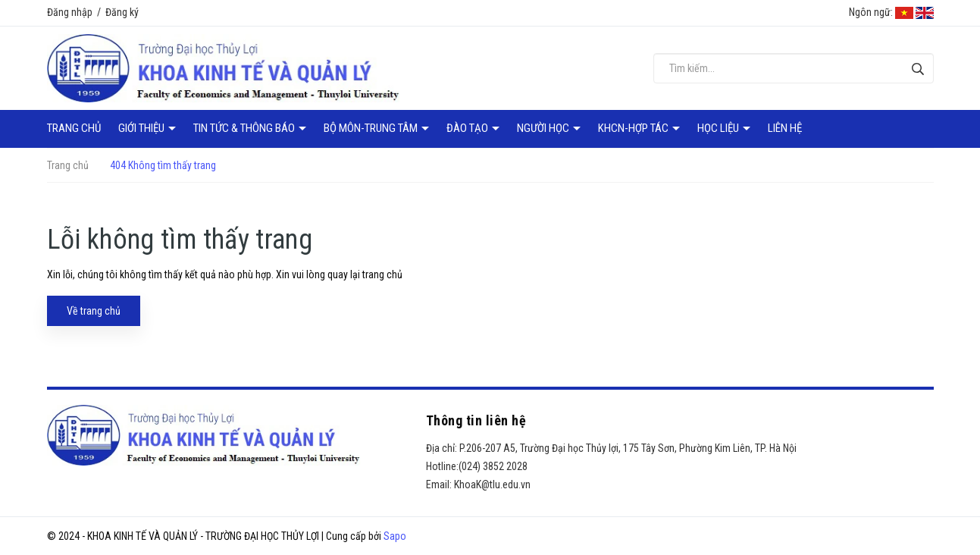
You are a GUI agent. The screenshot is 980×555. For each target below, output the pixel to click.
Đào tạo (468, 128)
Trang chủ (74, 128)
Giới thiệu (142, 128)
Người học (544, 128)
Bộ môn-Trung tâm (372, 128)
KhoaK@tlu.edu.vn (492, 484)
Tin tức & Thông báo (245, 128)
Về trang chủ (94, 311)
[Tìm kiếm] (918, 69)
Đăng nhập (70, 12)
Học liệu (719, 128)
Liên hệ (785, 128)
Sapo (395, 536)
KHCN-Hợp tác (634, 128)
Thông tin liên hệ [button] (476, 420)
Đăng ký (122, 12)
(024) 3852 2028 (493, 466)
